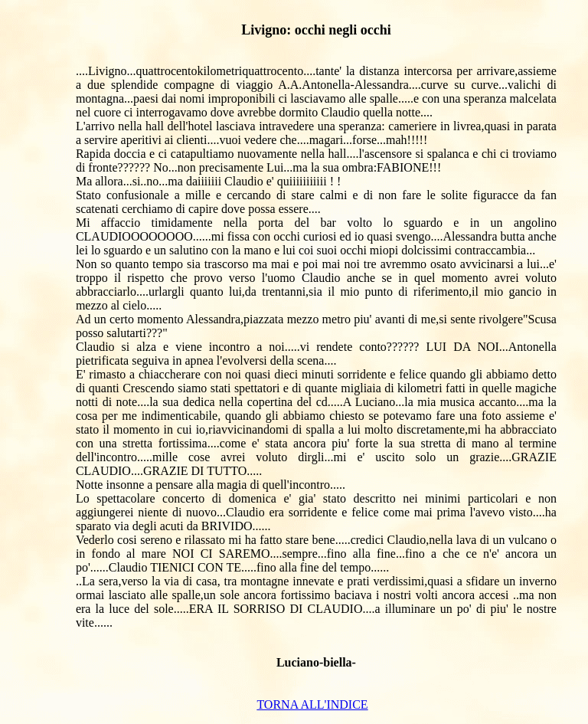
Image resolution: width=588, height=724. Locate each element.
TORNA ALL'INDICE (312, 704)
